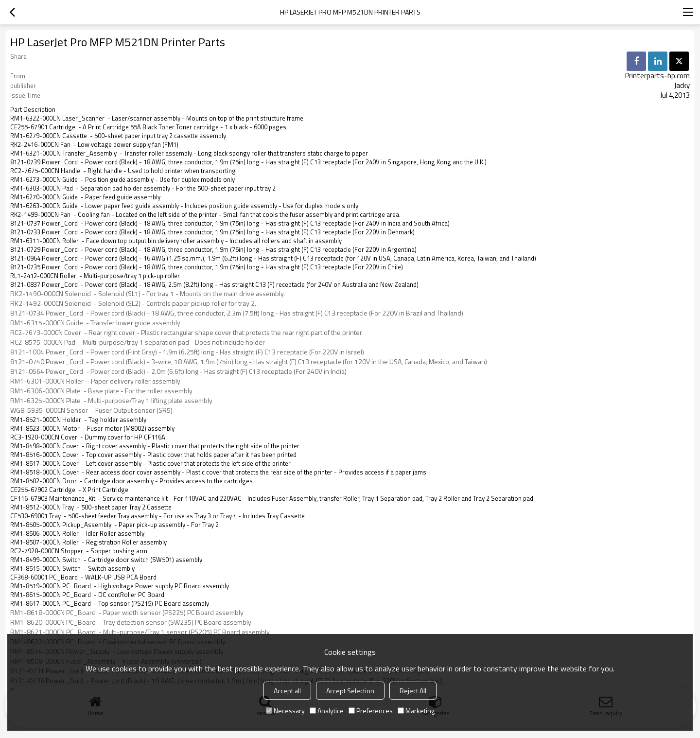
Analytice (327, 711)
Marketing (416, 711)
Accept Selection (350, 691)
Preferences (371, 711)
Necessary (285, 711)
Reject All (413, 691)
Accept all (287, 691)
